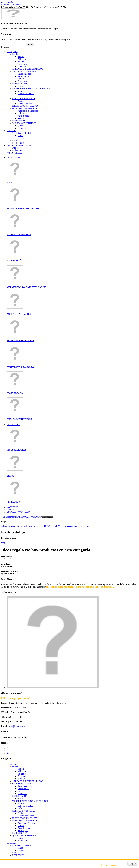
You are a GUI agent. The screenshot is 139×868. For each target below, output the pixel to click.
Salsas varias (23, 76)
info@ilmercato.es (17, 726)
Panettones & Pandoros (28, 111)
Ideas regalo (23, 118)
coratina (74, 526)
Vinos (20, 135)
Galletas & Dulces (26, 94)
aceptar (132, 864)
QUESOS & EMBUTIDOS (24, 123)
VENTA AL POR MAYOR (18, 512)
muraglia (25, 526)
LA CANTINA (13, 425)
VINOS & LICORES (21, 133)
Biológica (22, 66)
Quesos (21, 126)
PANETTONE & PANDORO (25, 108)
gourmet (33, 526)
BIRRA (15, 140)
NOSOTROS (12, 507)
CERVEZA (56, 526)
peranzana (66, 526)
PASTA (15, 54)
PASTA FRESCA (20, 121)
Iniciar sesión (7, 2)
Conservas (22, 81)
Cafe (20, 96)
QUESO (47, 526)
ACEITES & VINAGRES (24, 98)
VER (3, 543)
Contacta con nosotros (11, 5)
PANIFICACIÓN (20, 84)
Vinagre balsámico (26, 103)
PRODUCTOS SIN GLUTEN (25, 106)
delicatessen (7, 526)
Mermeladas (23, 91)
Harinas (21, 86)
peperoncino (83, 526)
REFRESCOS (18, 143)
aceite (40, 526)
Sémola (21, 57)
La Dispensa (12, 52)
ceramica (16, 526)
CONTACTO (12, 510)
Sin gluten (22, 61)
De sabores (22, 64)
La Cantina (11, 131)
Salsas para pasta (25, 74)
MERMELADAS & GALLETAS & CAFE (31, 89)
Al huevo (22, 59)
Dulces (21, 113)
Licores (21, 138)
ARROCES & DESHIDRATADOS (28, 69)
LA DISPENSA (14, 157)
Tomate (21, 79)
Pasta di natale (24, 116)
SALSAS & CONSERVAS (24, 71)
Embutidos (22, 128)
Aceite (20, 101)
